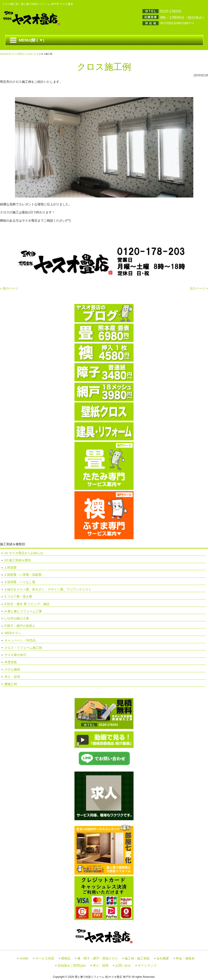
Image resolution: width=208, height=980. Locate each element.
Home (3, 54)
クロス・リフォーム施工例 (23, 648)
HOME (24, 958)
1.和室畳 (10, 568)
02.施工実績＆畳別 (18, 560)
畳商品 (66, 958)
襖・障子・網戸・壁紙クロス (98, 958)
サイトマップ (147, 966)
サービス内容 (45, 958)
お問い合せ (123, 966)
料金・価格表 (185, 958)
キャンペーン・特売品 (20, 640)
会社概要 (163, 958)
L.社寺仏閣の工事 (17, 618)
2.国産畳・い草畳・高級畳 (23, 575)
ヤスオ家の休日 (15, 655)
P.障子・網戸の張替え (20, 626)
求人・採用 (12, 677)
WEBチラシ (13, 633)
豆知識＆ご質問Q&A (72, 966)
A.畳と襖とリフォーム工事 (23, 611)
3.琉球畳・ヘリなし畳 (20, 582)
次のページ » (199, 288)
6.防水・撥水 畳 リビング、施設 (27, 604)
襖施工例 (11, 684)
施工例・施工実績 (137, 958)
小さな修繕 (12, 669)
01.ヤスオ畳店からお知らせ (22, 54)
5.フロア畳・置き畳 (18, 597)
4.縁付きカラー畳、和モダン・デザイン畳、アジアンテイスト (48, 589)
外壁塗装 (11, 662)
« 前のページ (9, 288)
